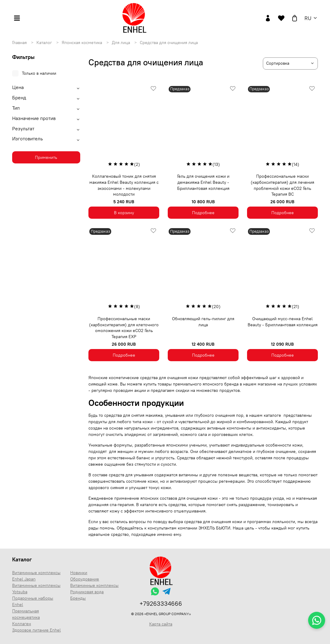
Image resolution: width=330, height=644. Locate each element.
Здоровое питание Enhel (36, 630)
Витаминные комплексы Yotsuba (36, 589)
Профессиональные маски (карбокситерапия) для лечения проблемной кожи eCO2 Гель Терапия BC (282, 185)
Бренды (78, 598)
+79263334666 (161, 603)
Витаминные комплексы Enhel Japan (36, 576)
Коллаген (22, 624)
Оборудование (85, 579)
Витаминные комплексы (94, 585)
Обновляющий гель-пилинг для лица (203, 322)
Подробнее (203, 213)
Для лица (122, 43)
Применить (46, 157)
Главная (20, 43)
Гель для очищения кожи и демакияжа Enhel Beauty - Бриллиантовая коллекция (203, 182)
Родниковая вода (87, 592)
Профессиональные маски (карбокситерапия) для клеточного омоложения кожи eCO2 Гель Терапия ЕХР (124, 328)
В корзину (124, 213)
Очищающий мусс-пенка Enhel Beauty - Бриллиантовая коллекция (283, 322)
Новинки (79, 573)
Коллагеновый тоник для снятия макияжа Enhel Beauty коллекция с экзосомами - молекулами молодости (124, 185)
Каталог (45, 43)
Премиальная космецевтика (26, 614)
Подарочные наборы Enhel (33, 601)
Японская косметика (82, 43)
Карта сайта (161, 624)
